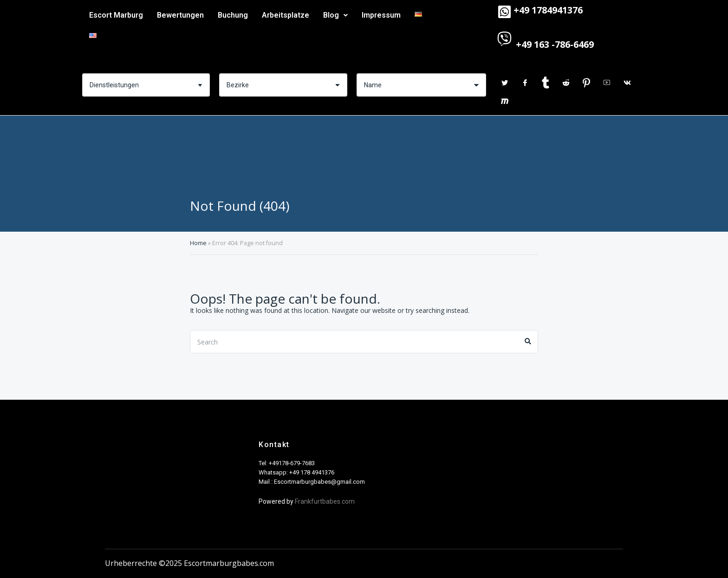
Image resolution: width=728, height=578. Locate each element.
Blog (335, 15)
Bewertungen (180, 15)
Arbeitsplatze (286, 15)
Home (198, 243)
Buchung (233, 15)
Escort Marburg (116, 15)
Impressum (381, 15)
